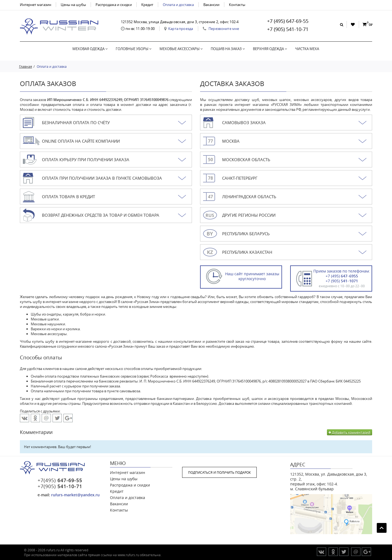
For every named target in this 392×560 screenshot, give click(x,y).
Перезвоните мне (224, 29)
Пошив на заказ (228, 49)
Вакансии (211, 5)
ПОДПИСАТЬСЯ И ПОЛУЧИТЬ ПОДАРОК (219, 472)
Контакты (237, 5)
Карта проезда (181, 29)
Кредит (147, 5)
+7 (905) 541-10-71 (288, 29)
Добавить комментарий (350, 432)
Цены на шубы (73, 5)
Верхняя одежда (270, 49)
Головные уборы (134, 49)
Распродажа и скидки (114, 5)
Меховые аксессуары (181, 49)
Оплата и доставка (178, 5)
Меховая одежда (90, 49)
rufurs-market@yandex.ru (75, 495)
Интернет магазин (36, 5)
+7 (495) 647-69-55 (288, 21)
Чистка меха (307, 49)
